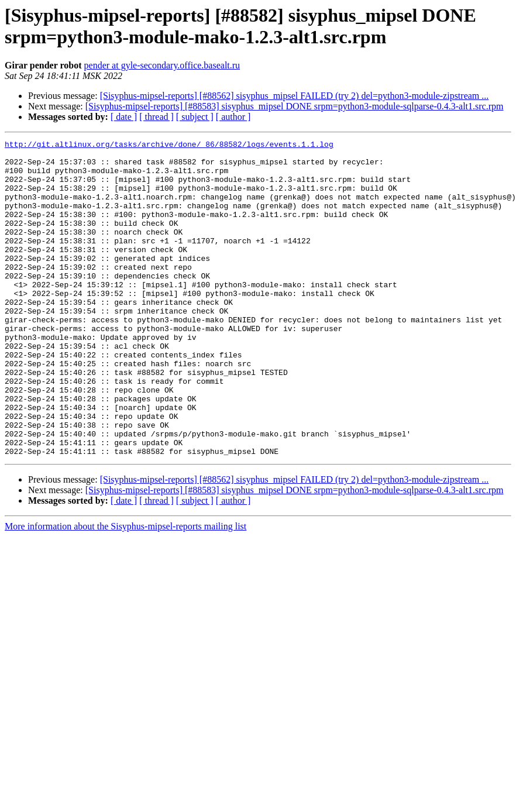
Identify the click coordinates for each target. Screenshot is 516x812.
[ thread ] (156, 117)
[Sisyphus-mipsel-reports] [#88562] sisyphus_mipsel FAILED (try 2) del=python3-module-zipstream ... (295, 96)
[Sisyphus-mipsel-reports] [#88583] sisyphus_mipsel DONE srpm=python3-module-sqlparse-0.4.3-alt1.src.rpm (295, 106)
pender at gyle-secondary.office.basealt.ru (162, 65)
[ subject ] (195, 117)
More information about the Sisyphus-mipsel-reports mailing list (125, 589)
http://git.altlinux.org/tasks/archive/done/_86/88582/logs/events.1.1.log (169, 146)
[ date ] (124, 117)
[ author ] (233, 117)
